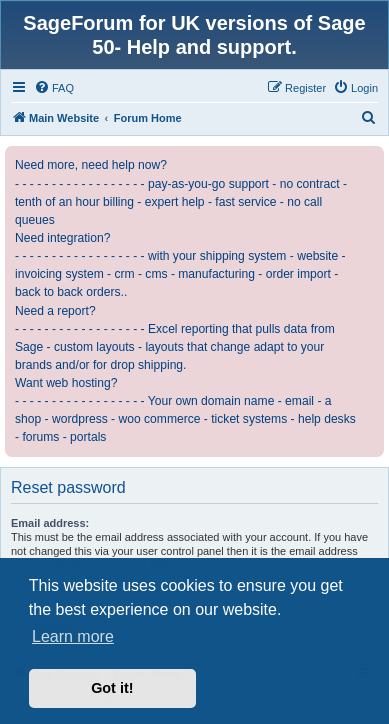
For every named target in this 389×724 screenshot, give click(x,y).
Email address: (50, 523)
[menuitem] (54, 88)
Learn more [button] (73, 636)
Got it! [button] (112, 688)
